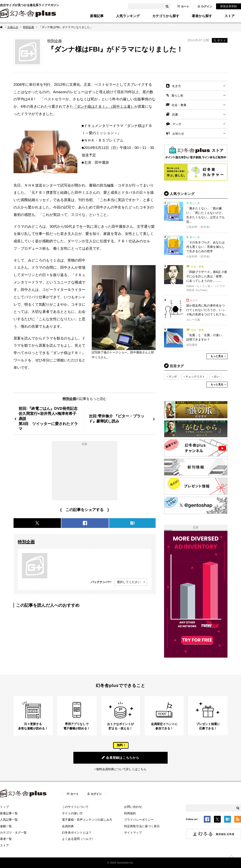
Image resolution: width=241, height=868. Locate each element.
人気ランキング (128, 16)
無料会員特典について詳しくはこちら (121, 769)
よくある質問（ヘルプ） (78, 839)
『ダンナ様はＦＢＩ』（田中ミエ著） (104, 106)
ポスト (220, 40)
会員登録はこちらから (120, 758)
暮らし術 (177, 95)
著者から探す (202, 16)
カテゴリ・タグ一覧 (13, 833)
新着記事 (97, 16)
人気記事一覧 (9, 820)
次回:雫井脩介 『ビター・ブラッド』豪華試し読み (117, 419)
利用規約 (130, 813)
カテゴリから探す (166, 16)
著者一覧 (6, 839)
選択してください (129, 582)
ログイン (205, 6)
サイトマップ (133, 833)
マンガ (177, 124)
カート (183, 6)
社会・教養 (179, 105)
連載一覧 (6, 826)
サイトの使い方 (72, 813)
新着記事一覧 (9, 813)
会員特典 (68, 826)
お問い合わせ (133, 807)
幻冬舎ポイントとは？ (77, 833)
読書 (175, 114)
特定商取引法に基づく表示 (142, 826)
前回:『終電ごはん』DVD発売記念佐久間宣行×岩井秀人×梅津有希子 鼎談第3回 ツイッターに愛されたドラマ (49, 419)
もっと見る (217, 356)
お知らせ (13, 27)
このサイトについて (75, 807)
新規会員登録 (229, 6)
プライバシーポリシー (139, 820)
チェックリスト (195, 377)
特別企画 (29, 27)
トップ (4, 807)
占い (217, 377)
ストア (230, 16)
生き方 (177, 86)
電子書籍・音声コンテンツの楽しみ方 (87, 820)
